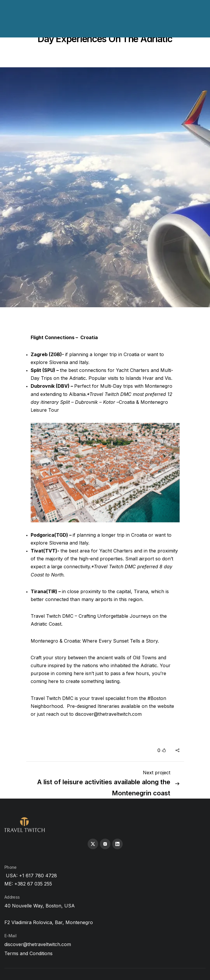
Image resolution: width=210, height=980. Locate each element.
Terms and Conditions (28, 953)
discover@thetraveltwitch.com (108, 714)
